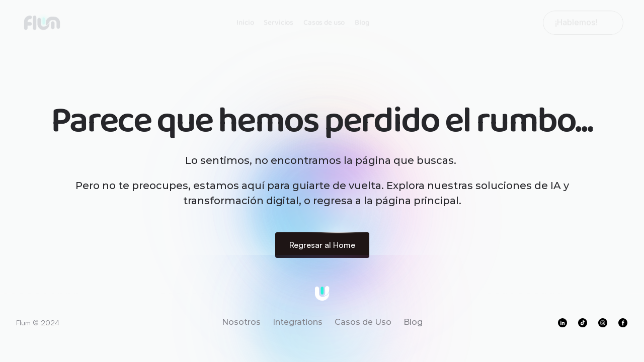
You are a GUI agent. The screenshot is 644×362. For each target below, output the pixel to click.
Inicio (245, 21)
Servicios (278, 21)
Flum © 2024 (38, 323)
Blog (362, 21)
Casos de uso (324, 21)
